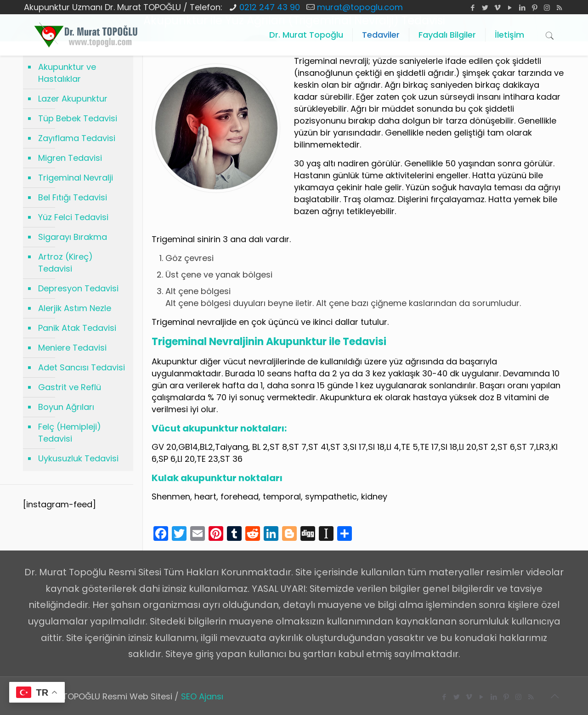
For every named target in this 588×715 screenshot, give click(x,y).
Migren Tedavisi (70, 158)
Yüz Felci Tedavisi (73, 217)
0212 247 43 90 (270, 7)
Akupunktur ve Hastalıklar (67, 73)
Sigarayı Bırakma (73, 237)
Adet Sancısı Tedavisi (82, 367)
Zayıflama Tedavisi (77, 138)
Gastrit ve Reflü (70, 387)
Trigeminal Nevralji (76, 178)
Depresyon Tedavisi (78, 288)
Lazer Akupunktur (73, 99)
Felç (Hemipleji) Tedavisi (70, 433)
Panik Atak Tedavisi (77, 328)
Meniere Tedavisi (72, 348)
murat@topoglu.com (360, 7)
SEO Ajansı (202, 696)
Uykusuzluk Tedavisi (78, 458)
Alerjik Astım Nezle (75, 308)
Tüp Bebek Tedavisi (78, 118)
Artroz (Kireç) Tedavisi (65, 263)
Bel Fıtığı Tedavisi (73, 197)
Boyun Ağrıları (66, 407)
